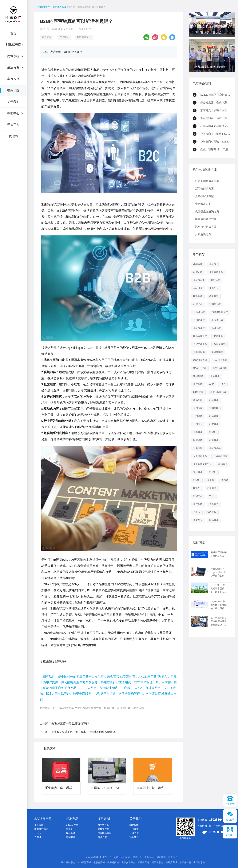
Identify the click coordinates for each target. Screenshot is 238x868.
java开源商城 (221, 360)
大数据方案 (103, 829)
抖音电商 (198, 472)
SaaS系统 (198, 376)
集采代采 (198, 520)
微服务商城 (217, 320)
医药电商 (214, 520)
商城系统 (13, 56)
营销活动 (198, 408)
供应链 (213, 264)
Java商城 (198, 288)
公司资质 (134, 833)
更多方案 (102, 837)
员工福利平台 (200, 456)
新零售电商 (215, 408)
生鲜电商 (215, 376)
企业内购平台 (216, 272)
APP (212, 384)
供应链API (198, 280)
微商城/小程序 (41, 829)
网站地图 (161, 857)
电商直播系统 (200, 336)
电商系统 (215, 280)
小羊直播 (198, 264)
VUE (212, 496)
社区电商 (214, 400)
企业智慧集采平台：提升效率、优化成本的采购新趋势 (83, 732)
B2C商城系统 (84, 37)
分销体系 (198, 424)
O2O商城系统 (200, 360)
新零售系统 (215, 304)
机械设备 (223, 464)
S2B (223, 384)
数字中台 (198, 496)
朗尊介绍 (134, 825)
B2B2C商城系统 (220, 312)
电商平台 (214, 288)
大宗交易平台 (200, 344)
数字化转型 (220, 344)
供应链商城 (199, 328)
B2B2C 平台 (72, 825)
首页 (13, 33)
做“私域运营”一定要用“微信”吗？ (70, 723)
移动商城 (198, 400)
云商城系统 (199, 312)
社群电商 (214, 440)
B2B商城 (64, 37)
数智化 (213, 472)
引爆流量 (198, 448)
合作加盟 (134, 829)
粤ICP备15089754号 (143, 857)
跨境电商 (214, 296)
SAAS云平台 (200, 368)
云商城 (38, 837)
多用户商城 (199, 320)
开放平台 (13, 125)
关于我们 (13, 102)
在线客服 (213, 832)
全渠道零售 (217, 352)
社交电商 (214, 424)
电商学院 (13, 90)
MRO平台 (198, 392)
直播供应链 (199, 352)
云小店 (38, 833)
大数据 (197, 512)
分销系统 (198, 416)
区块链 (210, 480)
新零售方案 (103, 825)
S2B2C (224, 480)
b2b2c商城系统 (67, 862)
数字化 (213, 432)
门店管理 (214, 416)
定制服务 (71, 837)
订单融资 (212, 488)
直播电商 (198, 432)
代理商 (13, 136)
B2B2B (197, 488)
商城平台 (198, 304)
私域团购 (198, 272)
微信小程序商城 (218, 392)
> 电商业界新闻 (58, 7)
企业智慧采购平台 (202, 464)
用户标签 (46, 37)
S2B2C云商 (13, 45)
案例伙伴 (13, 79)
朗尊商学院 (44, 7)
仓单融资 (214, 504)
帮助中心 (13, 113)
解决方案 (13, 68)
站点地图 (173, 857)
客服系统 (198, 440)
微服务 (69, 829)
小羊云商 (39, 825)
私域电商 (218, 336)
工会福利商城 (221, 456)
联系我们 (134, 837)
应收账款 (212, 512)
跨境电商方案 (105, 833)
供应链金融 (215, 448)
